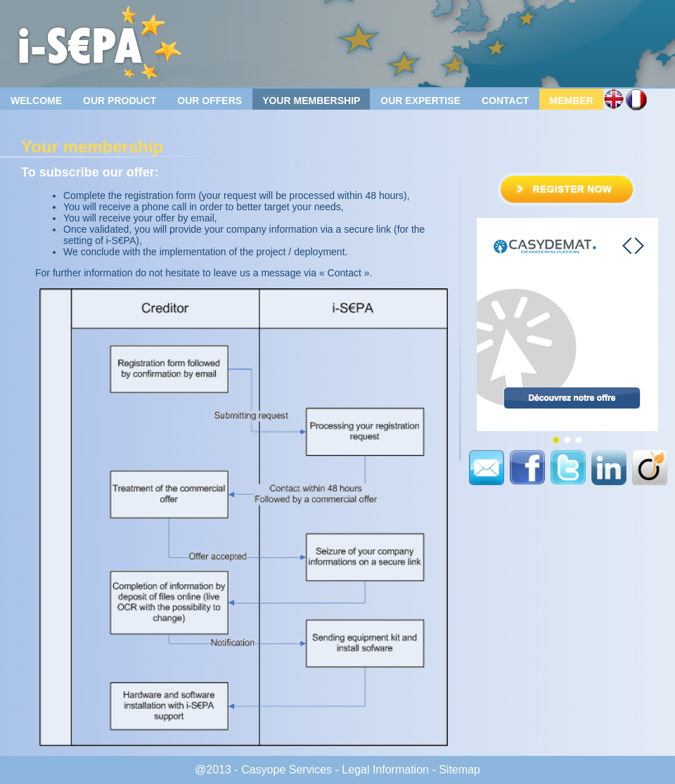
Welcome (36, 101)
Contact (505, 101)
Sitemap (459, 770)
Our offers (210, 101)
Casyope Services (287, 770)
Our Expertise (420, 101)
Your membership (311, 101)
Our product (120, 101)
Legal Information (385, 770)
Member (571, 101)
